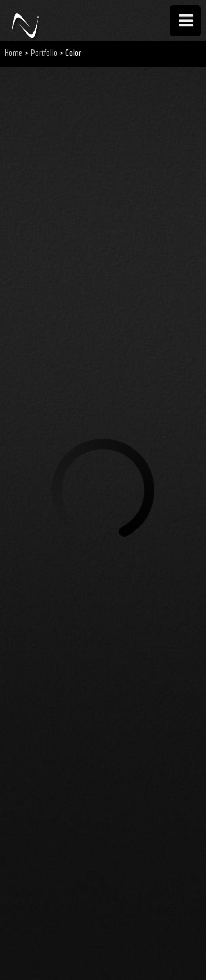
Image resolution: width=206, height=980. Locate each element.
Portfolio (44, 53)
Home (13, 53)
